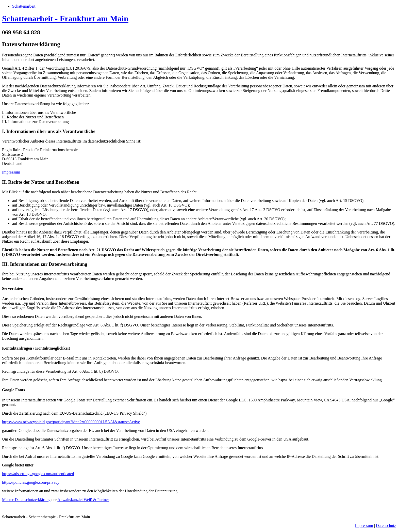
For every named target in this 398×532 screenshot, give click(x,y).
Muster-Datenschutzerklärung (26, 500)
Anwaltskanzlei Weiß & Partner (83, 500)
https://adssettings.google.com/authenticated (38, 474)
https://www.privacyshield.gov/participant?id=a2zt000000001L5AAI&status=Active (71, 422)
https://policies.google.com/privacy (31, 482)
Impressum (11, 172)
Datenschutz (386, 526)
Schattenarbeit (24, 6)
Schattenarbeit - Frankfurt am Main (65, 19)
